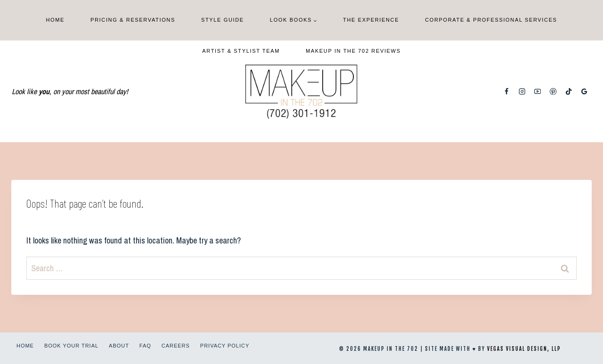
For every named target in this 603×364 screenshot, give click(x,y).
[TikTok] (569, 92)
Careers (176, 346)
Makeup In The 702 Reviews (353, 51)
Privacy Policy (225, 346)
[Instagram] (522, 92)
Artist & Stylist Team (241, 51)
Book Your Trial (71, 346)
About (119, 346)
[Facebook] (507, 92)
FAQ (145, 346)
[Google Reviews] (584, 92)
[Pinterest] (553, 92)
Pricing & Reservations (133, 20)
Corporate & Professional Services (491, 20)
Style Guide (223, 20)
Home (55, 20)
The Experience (371, 20)
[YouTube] (538, 92)
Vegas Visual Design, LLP (524, 349)
